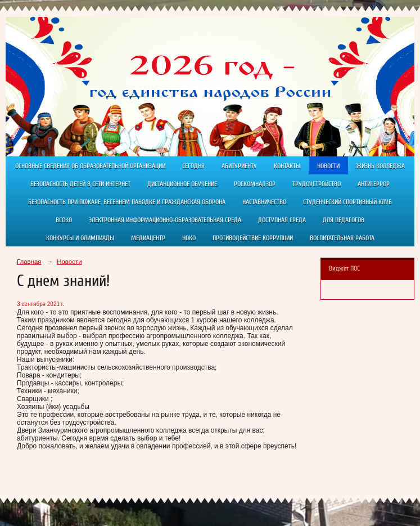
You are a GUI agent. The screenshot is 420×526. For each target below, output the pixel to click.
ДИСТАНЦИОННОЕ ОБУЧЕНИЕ (182, 184)
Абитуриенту (239, 166)
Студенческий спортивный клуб (347, 202)
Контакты (287, 166)
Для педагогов (344, 220)
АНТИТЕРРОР (374, 184)
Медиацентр (148, 238)
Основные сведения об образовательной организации (90, 166)
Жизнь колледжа (381, 166)
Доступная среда (282, 220)
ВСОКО (64, 220)
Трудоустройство (317, 184)
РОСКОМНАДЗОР (255, 184)
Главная (29, 262)
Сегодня (193, 166)
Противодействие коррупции (253, 238)
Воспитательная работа (342, 238)
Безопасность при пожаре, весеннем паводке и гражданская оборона (127, 202)
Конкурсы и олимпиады (80, 238)
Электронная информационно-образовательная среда (165, 220)
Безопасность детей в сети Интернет (80, 184)
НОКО (189, 238)
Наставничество (264, 202)
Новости (328, 166)
